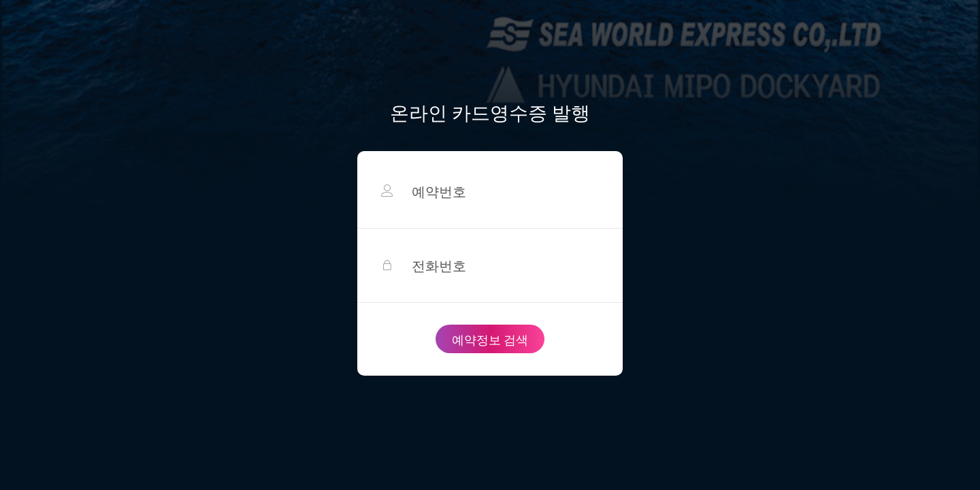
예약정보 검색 (490, 339)
